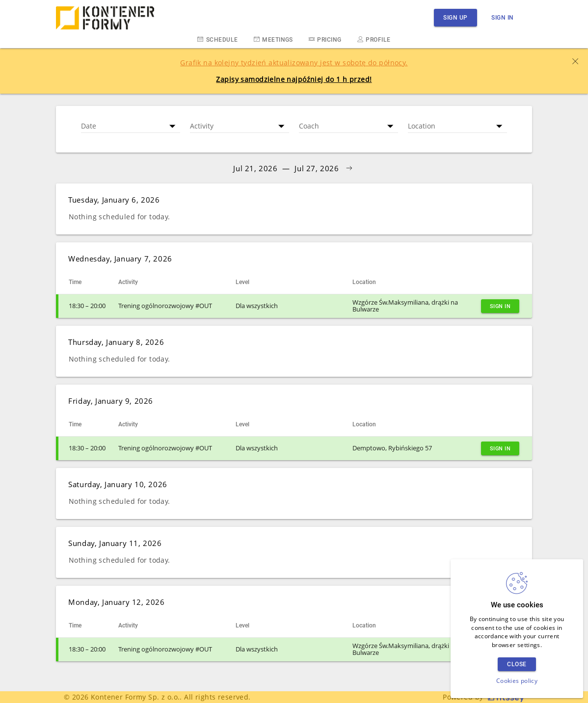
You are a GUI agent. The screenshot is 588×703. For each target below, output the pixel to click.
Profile (374, 39)
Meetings (273, 39)
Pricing (325, 39)
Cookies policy (517, 681)
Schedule (217, 39)
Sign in (503, 17)
